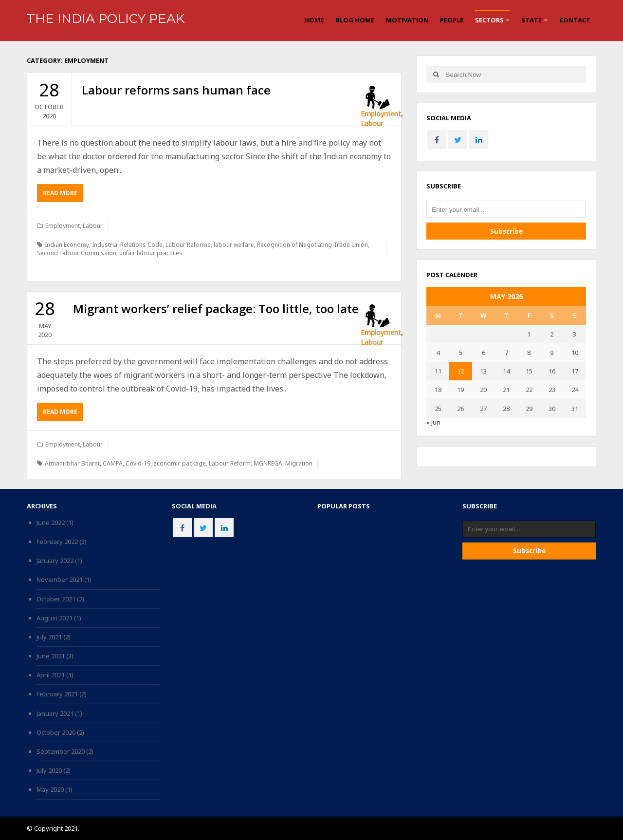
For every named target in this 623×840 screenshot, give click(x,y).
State (531, 20)
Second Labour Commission (77, 253)
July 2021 (49, 637)
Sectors (489, 20)
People (452, 20)
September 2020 (61, 751)
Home (314, 20)
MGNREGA (268, 463)
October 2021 (56, 599)
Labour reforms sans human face (176, 90)
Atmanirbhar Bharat (72, 463)
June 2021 (51, 656)
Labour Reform (230, 463)
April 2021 (51, 675)
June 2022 (51, 523)
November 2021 (60, 579)
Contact (575, 20)
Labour (372, 123)
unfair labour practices (151, 253)
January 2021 (55, 713)
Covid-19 (138, 463)
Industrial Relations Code (127, 245)
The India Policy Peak (106, 19)
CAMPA (113, 463)
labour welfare (234, 245)
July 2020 (49, 770)
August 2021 (55, 618)
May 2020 (50, 789)
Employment (381, 114)
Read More (63, 195)
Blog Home (355, 20)
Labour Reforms (188, 245)
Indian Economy (67, 245)
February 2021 (57, 694)
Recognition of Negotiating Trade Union (312, 245)
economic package (180, 463)
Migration (299, 463)
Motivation (407, 20)
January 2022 (55, 560)
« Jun (433, 422)
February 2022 (57, 541)
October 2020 (56, 732)
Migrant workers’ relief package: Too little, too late (216, 308)
